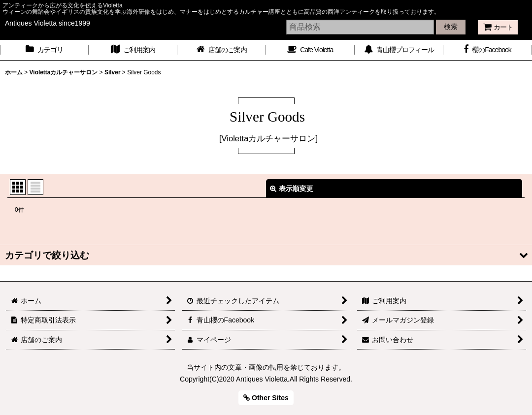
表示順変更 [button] (292, 189)
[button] (266, 255)
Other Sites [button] (266, 398)
